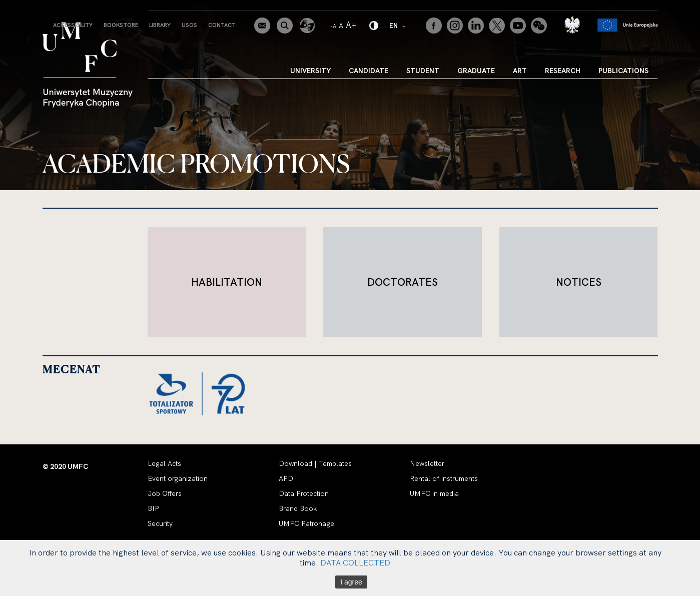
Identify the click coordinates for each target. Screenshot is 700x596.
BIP (153, 508)
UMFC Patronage (306, 523)
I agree (351, 582)
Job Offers (165, 493)
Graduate (476, 71)
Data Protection (304, 493)
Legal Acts (164, 463)
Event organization (178, 478)
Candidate (369, 71)
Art (520, 71)
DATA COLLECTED (355, 562)
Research (563, 71)
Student (423, 71)
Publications (623, 71)
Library (160, 25)
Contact (222, 25)
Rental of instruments (444, 478)
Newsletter (427, 463)
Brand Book (298, 508)
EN (398, 25)
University (310, 71)
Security (160, 523)
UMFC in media (434, 493)
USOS (189, 25)
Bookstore (121, 25)
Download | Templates (315, 463)
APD (286, 478)
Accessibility (73, 25)
